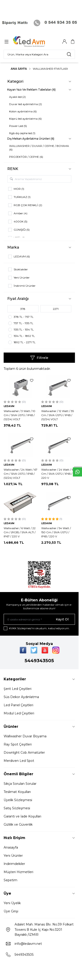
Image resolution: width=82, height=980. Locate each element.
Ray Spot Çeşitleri (18, 744)
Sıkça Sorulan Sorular (20, 784)
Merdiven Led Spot (19, 761)
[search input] (39, 54)
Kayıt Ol (62, 619)
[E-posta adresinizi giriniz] (39, 619)
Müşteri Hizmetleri (18, 872)
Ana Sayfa (19, 69)
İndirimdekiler (14, 864)
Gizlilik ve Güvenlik (18, 824)
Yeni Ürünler (13, 856)
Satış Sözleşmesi (17, 808)
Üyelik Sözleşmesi (18, 800)
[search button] (69, 54)
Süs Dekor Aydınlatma (21, 697)
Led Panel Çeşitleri (18, 705)
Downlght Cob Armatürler (24, 753)
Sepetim (10, 880)
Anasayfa (11, 847)
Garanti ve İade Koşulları (22, 816)
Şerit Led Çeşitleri (18, 689)
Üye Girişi (11, 911)
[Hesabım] (64, 42)
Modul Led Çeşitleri (19, 713)
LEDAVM (9, 406)
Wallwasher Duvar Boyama (25, 736)
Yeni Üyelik (12, 903)
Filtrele (39, 358)
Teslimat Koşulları (17, 792)
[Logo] (35, 42)
